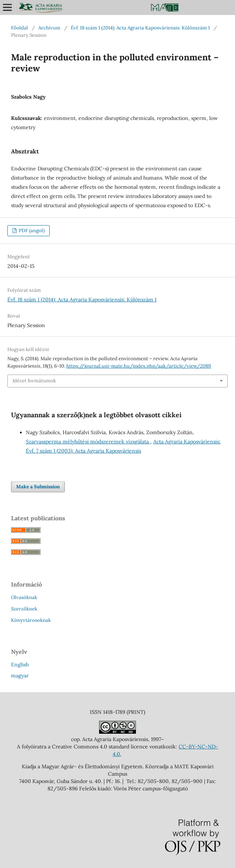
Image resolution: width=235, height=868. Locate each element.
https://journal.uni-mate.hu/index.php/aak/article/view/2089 (139, 366)
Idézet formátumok (34, 381)
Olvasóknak (24, 597)
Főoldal (20, 28)
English (20, 665)
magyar (20, 676)
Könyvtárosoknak (31, 620)
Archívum (49, 28)
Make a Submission (38, 487)
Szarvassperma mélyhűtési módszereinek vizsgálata (88, 442)
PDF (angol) (31, 231)
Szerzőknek (24, 609)
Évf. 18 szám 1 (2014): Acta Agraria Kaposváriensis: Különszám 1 (140, 28)
